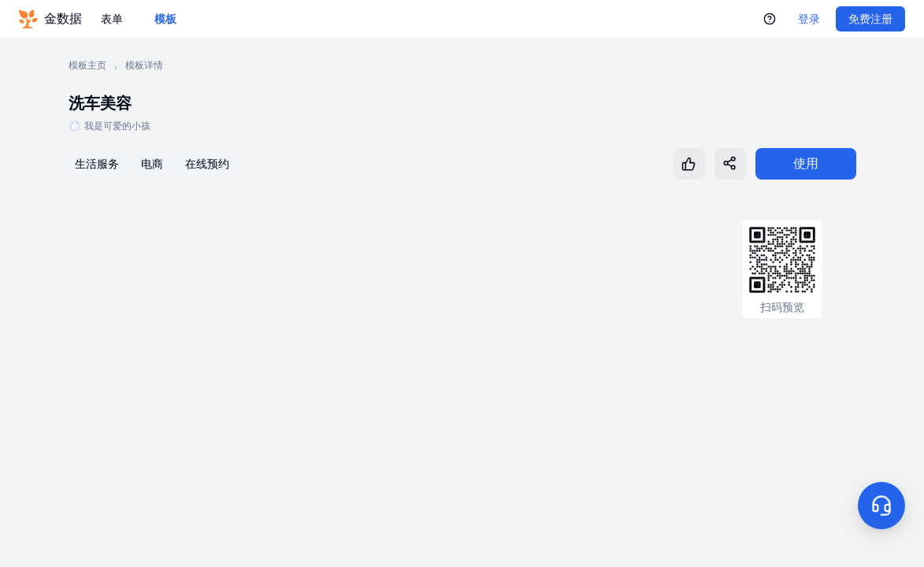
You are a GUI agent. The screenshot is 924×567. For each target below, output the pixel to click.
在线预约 (207, 164)
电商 (152, 164)
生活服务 (97, 164)
